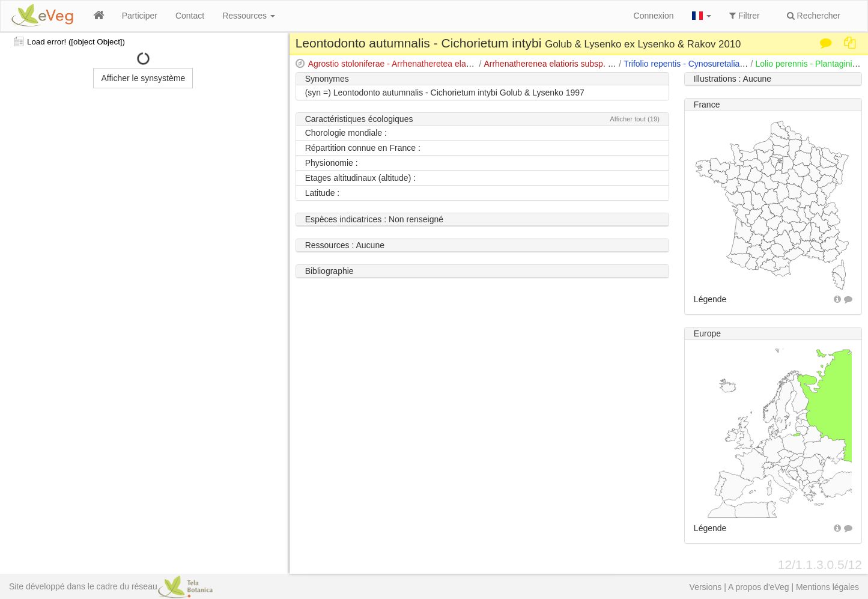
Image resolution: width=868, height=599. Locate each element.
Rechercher (814, 16)
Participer (140, 16)
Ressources (249, 16)
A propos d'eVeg (759, 587)
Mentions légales (827, 587)
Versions (706, 587)
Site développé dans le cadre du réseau (111, 586)
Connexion (654, 16)
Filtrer (745, 16)
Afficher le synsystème (143, 78)
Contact (190, 16)
